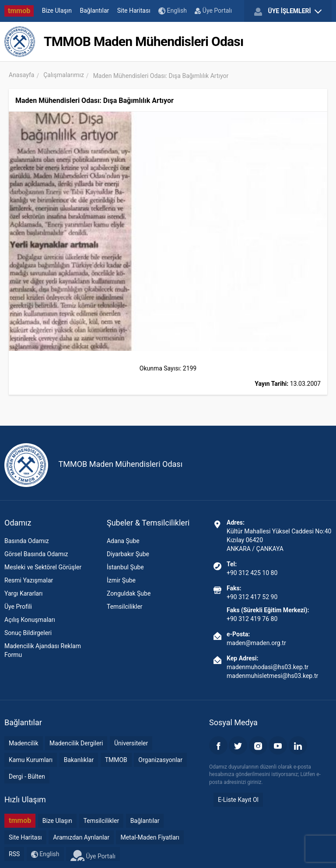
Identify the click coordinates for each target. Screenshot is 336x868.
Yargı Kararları (23, 593)
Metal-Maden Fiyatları (150, 837)
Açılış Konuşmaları (30, 620)
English (173, 11)
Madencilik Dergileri (76, 743)
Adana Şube (123, 541)
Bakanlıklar (79, 760)
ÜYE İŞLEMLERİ (288, 11)
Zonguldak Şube (129, 593)
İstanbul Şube (125, 567)
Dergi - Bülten (27, 776)
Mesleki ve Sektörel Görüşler (43, 567)
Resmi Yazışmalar (29, 580)
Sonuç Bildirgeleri (28, 633)
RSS (14, 854)
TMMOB (116, 760)
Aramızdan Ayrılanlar (81, 837)
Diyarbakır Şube (128, 554)
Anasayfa (21, 75)
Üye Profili (18, 607)
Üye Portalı (213, 11)
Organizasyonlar (160, 760)
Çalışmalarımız (64, 75)
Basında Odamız (27, 541)
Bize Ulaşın (57, 11)
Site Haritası (134, 11)
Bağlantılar (95, 11)
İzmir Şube (121, 580)
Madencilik (24, 743)
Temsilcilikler (125, 607)
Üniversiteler (131, 743)
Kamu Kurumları (31, 760)
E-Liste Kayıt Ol (238, 800)
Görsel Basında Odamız (36, 554)
